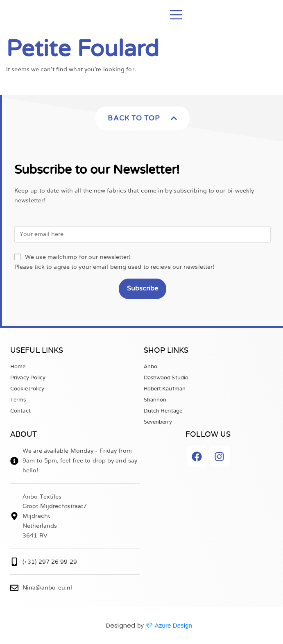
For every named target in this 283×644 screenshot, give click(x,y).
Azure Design (173, 625)
